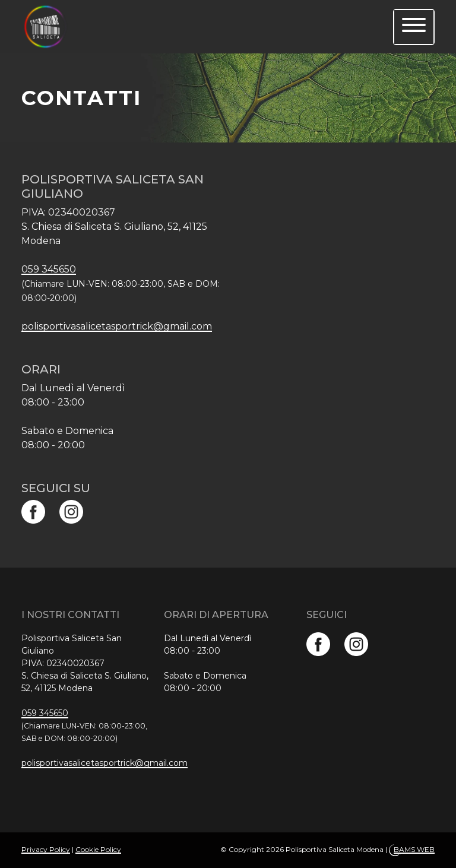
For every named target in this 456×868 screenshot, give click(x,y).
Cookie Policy (98, 849)
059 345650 (49, 269)
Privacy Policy (46, 849)
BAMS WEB (414, 849)
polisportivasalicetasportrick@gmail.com (117, 326)
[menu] (414, 27)
